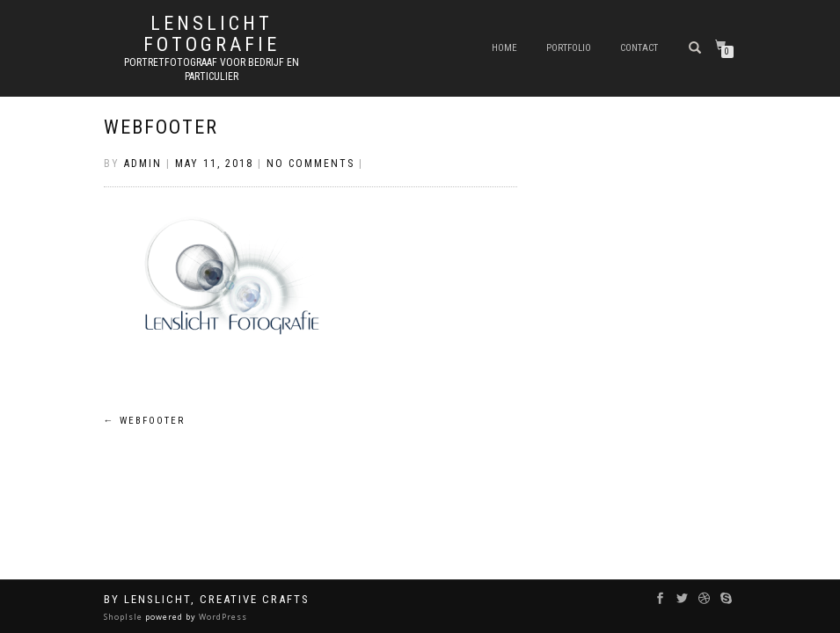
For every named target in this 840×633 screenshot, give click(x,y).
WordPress (222, 617)
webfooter (161, 127)
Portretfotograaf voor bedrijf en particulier (212, 69)
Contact (639, 48)
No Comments (310, 164)
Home (504, 48)
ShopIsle (124, 617)
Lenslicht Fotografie (212, 34)
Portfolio (569, 48)
